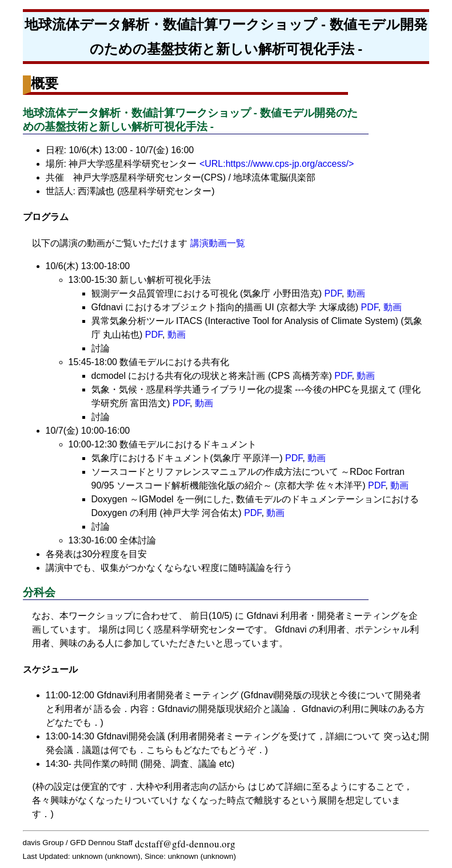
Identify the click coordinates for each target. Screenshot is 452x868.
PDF (333, 293)
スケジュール (50, 669)
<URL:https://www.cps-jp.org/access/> (277, 164)
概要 (45, 83)
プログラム (46, 217)
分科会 (39, 592)
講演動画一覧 (218, 243)
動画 (356, 293)
